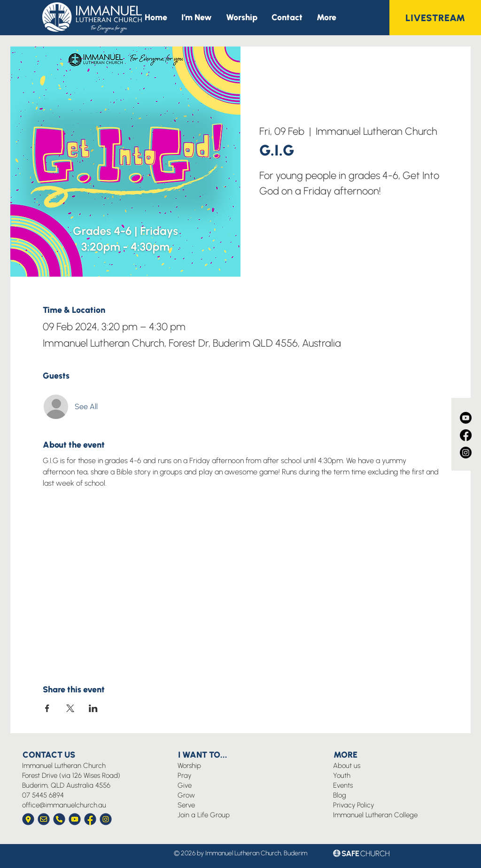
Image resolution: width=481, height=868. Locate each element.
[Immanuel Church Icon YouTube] (75, 819)
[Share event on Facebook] (47, 708)
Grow (186, 795)
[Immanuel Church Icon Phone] (59, 819)
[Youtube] (466, 418)
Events (343, 785)
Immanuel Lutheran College (375, 815)
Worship (189, 766)
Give (185, 785)
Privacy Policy (353, 805)
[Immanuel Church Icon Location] (28, 819)
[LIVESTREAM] (435, 18)
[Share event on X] (70, 708)
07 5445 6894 (43, 795)
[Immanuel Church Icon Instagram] (106, 819)
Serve (186, 805)
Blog (340, 795)
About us (347, 766)
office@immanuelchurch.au (64, 805)
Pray (184, 775)
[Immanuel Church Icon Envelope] (44, 819)
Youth (342, 775)
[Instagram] (466, 453)
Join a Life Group (204, 815)
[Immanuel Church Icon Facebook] (90, 819)
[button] (326, 18)
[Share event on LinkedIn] (93, 708)
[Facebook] (466, 435)
